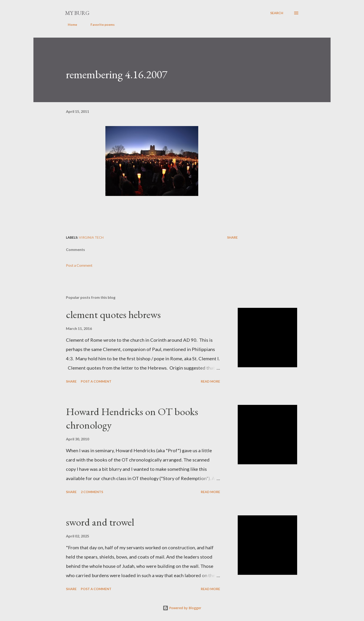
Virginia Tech (91, 237)
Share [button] (232, 237)
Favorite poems (100, 24)
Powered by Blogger (182, 608)
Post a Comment (79, 265)
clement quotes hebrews (113, 314)
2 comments (92, 492)
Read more (210, 381)
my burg (77, 13)
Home (70, 24)
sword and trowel (100, 522)
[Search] (277, 13)
